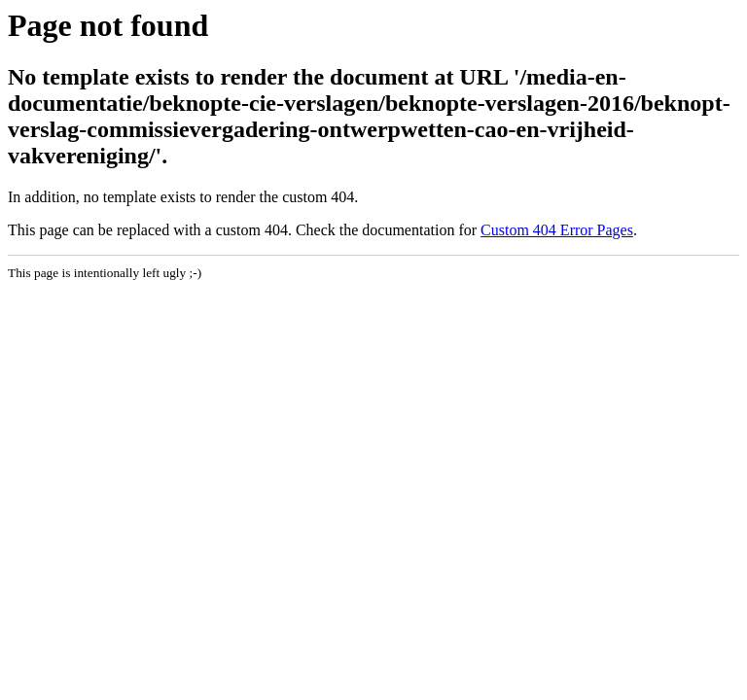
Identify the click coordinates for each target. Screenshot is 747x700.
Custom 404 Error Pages (557, 230)
